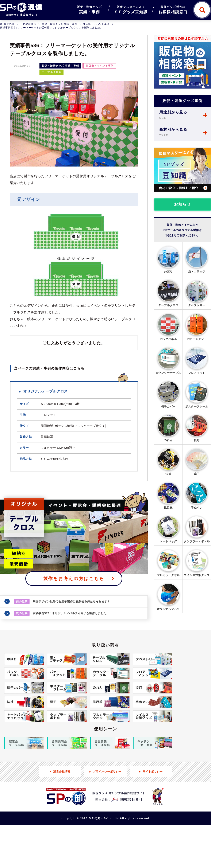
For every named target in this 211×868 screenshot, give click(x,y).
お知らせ (182, 204)
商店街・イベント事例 (100, 66)
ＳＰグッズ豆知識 (131, 9)
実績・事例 (89, 9)
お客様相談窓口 (173, 9)
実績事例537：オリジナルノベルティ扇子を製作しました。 (62, 613)
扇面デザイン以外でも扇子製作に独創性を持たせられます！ (62, 601)
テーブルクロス (51, 72)
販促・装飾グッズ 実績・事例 (60, 66)
